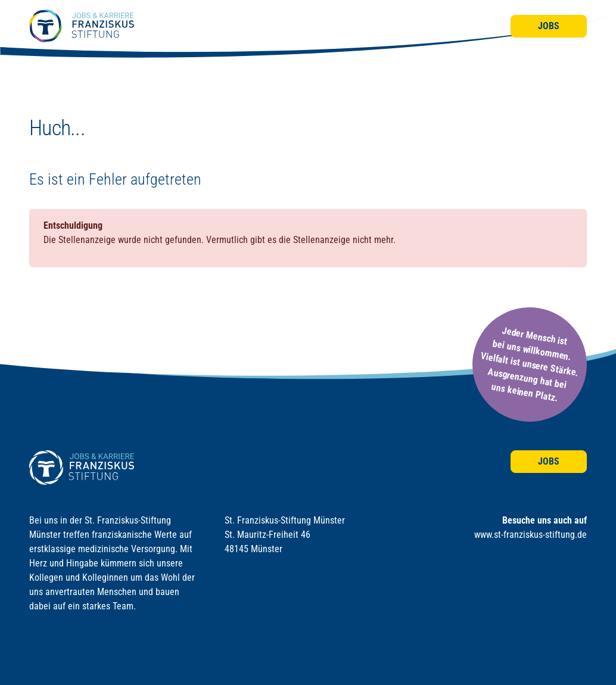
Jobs (549, 26)
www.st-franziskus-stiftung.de (531, 535)
